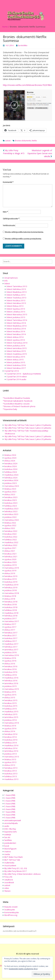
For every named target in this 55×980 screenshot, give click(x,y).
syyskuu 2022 (10, 525)
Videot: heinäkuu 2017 (16, 368)
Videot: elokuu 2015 (15, 360)
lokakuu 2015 (10, 692)
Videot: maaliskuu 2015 (17, 354)
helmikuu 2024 (11, 478)
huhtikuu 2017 (11, 641)
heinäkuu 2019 (11, 576)
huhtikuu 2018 (11, 610)
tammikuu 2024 (11, 480)
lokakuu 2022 (10, 523)
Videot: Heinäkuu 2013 (16, 303)
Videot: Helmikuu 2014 (16, 323)
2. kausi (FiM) (10, 798)
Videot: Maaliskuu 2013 (16, 292)
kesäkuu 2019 (10, 579)
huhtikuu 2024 (11, 472)
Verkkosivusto (9, 225)
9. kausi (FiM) (10, 818)
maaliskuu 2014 (11, 745)
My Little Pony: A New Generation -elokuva (22, 874)
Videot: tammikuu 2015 (16, 348)
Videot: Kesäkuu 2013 (16, 300)
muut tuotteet (10, 865)
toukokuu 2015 (11, 706)
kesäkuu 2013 (10, 771)
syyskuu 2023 (10, 492)
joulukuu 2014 (10, 720)
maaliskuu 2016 (11, 678)
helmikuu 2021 (11, 557)
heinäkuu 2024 (11, 463)
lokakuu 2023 (10, 489)
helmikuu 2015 (11, 714)
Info (6, 281)
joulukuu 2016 (10, 652)
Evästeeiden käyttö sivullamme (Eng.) (23, 969)
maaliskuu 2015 (11, 711)
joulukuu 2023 (10, 483)
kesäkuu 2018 (10, 604)
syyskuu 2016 (10, 661)
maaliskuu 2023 (11, 509)
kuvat (7, 846)
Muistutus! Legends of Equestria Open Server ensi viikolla (40, 153)
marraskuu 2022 (12, 520)
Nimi (5, 212)
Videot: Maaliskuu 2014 (16, 326)
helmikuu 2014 (11, 748)
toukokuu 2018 (11, 607)
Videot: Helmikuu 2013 (16, 289)
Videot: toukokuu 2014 (16, 329)
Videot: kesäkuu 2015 (16, 357)
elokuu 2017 (10, 630)
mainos (8, 851)
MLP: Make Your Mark (13, 857)
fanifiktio (8, 840)
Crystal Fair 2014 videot (16, 377)
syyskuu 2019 (10, 571)
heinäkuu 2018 (11, 602)
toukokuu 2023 (11, 503)
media (7, 854)
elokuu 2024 (10, 461)
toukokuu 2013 (11, 774)
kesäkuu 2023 (10, 500)
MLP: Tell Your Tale (12, 860)
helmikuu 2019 (11, 587)
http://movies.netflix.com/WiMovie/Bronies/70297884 (27, 85)
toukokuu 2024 (11, 469)
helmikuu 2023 (11, 511)
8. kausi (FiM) (10, 815)
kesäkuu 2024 (10, 466)
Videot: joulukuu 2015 (16, 362)
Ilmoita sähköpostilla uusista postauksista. (23, 239)
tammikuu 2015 (11, 717)
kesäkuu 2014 (10, 737)
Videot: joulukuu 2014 (16, 346)
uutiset (8, 141)
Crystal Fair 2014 (11, 371)
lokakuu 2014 (10, 726)
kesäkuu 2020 (10, 562)
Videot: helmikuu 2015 (16, 351)
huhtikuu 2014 (11, 743)
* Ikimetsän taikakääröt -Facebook (18, 401)
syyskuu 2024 (10, 458)
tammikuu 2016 (11, 683)
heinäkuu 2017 (11, 633)
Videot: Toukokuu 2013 (16, 298)
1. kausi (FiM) (10, 795)
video (7, 888)
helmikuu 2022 (11, 545)
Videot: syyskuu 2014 (16, 340)
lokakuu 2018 (10, 596)
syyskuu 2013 (10, 762)
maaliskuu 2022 (11, 542)
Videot (7, 283)
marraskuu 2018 (12, 593)
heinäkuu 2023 (11, 497)
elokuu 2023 (10, 494)
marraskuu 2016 (12, 655)
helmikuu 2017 (11, 647)
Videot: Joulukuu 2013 (16, 317)
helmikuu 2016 (11, 681)
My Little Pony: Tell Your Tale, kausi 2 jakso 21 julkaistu (28, 436)
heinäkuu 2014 (11, 734)
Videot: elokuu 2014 (15, 337)
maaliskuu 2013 (11, 779)
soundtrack (9, 882)
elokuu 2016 (10, 664)
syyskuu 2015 (10, 695)
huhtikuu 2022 (11, 540)
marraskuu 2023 (12, 486)
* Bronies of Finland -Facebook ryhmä (19, 406)
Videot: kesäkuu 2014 (16, 331)
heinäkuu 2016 (11, 666)
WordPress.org (11, 915)
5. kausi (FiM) (10, 806)
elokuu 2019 (10, 573)
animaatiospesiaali (13, 820)
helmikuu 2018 (11, 616)
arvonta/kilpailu (11, 823)
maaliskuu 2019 (11, 585)
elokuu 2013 (10, 765)
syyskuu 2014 (10, 728)
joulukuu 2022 (10, 517)
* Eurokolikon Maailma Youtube (16, 398)
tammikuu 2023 (11, 514)
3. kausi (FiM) (10, 801)
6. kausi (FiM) (10, 809)
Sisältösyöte (10, 910)
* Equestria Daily (10, 409)
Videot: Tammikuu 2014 (17, 320)
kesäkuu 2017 (10, 635)
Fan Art (7, 837)
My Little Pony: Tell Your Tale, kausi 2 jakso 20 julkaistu (28, 439)
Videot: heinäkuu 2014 (16, 334)
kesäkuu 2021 (10, 554)
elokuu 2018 (10, 599)
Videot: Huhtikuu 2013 (16, 295)
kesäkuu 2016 (10, 669)
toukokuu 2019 (11, 582)
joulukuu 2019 (10, 565)
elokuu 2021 (10, 551)
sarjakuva (9, 880)
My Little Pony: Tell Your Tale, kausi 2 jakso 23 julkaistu (28, 425)
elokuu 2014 (10, 731)
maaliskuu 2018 (11, 613)
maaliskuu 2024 (11, 475)
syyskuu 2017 (10, 627)
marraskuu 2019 (12, 568)
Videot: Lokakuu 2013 (16, 312)
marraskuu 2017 (12, 621)
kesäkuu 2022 (10, 534)
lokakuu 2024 (10, 455)
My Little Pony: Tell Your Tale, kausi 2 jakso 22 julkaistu (28, 428)
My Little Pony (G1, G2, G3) (16, 868)
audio (7, 826)
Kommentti (8, 182)
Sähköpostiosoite (11, 219)
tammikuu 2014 (11, 751)
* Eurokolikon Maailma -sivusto (16, 404)
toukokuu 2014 (11, 740)
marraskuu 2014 (12, 723)
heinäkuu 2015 (11, 700)
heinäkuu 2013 (11, 768)
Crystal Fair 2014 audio (16, 379)
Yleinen (7, 891)
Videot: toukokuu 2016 (16, 365)
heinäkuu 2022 (11, 531)
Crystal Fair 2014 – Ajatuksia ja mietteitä (24, 374)
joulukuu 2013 (10, 754)
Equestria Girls (11, 832)
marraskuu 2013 (12, 757)
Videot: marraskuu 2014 (17, 343)
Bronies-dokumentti (23, 141)
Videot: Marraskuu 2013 (17, 314)
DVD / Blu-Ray (10, 829)
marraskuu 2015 (12, 689)
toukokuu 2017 (11, 638)
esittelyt (8, 835)
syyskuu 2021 (10, 548)
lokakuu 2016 (10, 658)
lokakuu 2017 (10, 624)
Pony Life (8, 877)
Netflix (34, 141)
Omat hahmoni (11, 278)
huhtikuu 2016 (11, 675)
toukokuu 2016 (11, 672)
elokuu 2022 (10, 528)
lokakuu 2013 (10, 759)
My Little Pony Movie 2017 (15, 871)
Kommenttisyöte (11, 912)
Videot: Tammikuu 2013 (17, 286)
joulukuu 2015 (10, 686)
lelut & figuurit (10, 849)
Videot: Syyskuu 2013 (16, 309)
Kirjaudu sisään (11, 907)
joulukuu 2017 (10, 618)
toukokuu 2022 (11, 537)
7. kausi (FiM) (10, 812)
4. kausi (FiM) (10, 804)
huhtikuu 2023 (11, 506)
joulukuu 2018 (10, 590)
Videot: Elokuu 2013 (15, 306)
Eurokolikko (23, 45)
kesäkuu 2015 (10, 703)
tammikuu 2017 (11, 650)
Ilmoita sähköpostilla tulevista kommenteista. (24, 232)
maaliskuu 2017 (11, 644)
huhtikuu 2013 (11, 776)
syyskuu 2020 (10, 559)
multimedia (9, 863)
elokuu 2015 (10, 697)
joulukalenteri (10, 843)
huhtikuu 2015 (11, 709)
